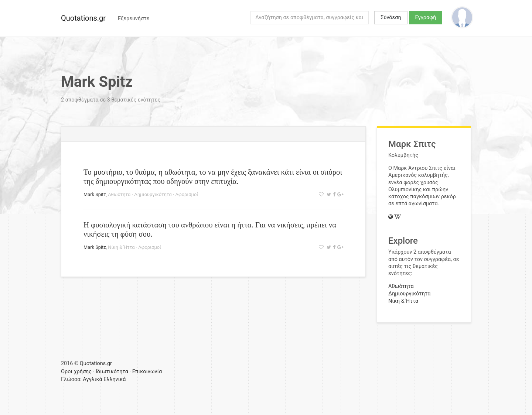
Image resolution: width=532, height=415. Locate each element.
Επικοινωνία (147, 372)
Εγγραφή (426, 18)
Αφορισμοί (187, 194)
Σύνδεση (391, 18)
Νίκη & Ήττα (121, 247)
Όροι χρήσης (76, 372)
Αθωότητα (119, 194)
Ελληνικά (115, 379)
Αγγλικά (92, 379)
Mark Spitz (95, 194)
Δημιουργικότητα (153, 194)
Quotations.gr (83, 18)
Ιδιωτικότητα (112, 372)
